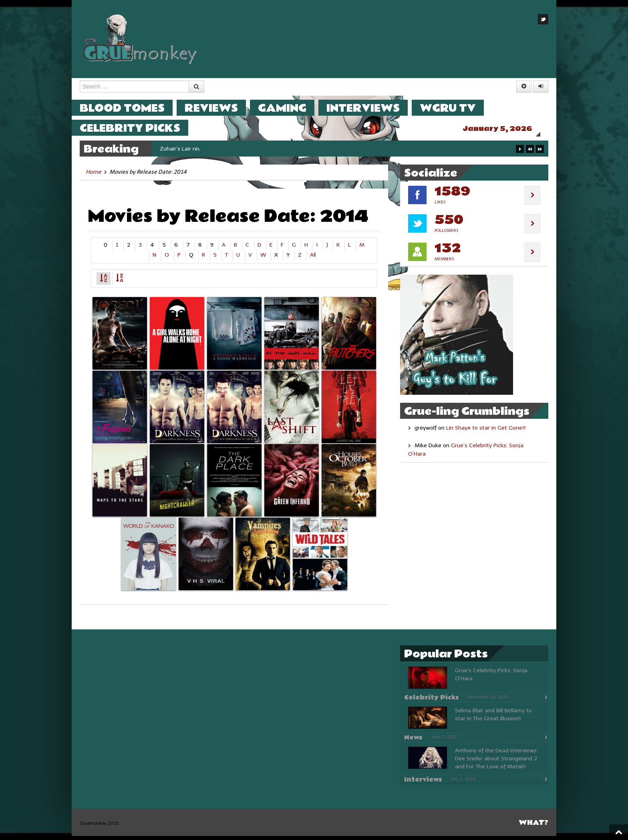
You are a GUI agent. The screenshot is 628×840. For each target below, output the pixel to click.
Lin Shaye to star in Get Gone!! (486, 432)
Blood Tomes (130, 108)
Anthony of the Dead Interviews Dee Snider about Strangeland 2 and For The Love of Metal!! (496, 763)
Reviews (219, 108)
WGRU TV (456, 108)
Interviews (371, 108)
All (313, 259)
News (413, 742)
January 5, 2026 (505, 129)
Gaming (290, 108)
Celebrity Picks (138, 128)
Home (94, 176)
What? (533, 827)
